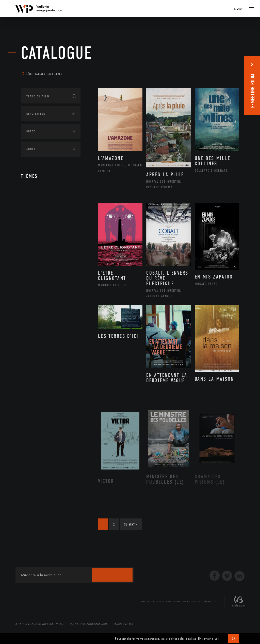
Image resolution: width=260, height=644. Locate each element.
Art (29, 193)
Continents (35, 209)
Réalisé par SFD (123, 624)
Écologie (33, 225)
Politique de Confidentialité (88, 624)
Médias (31, 281)
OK (234, 639)
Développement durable (51, 240)
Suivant (131, 524)
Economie (33, 266)
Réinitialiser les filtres (42, 74)
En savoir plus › (209, 639)
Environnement (45, 248)
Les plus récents (221, 67)
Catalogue (56, 53)
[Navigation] (240, 9)
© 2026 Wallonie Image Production (39, 624)
